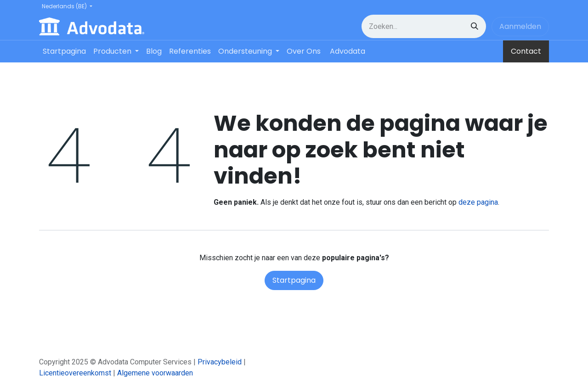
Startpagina (294, 280)
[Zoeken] (475, 26)
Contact (526, 51)
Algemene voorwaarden (155, 373)
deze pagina (478, 202)
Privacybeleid (220, 362)
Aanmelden (520, 26)
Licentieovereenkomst (75, 373)
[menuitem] (64, 51)
